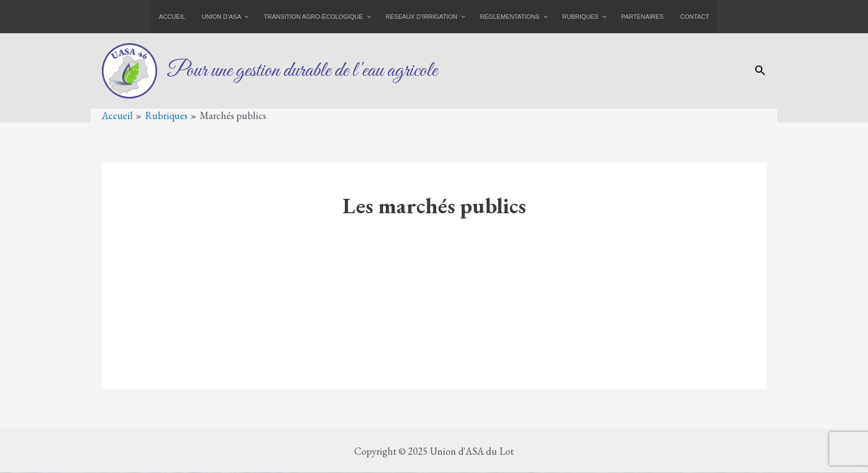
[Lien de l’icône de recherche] (761, 71)
